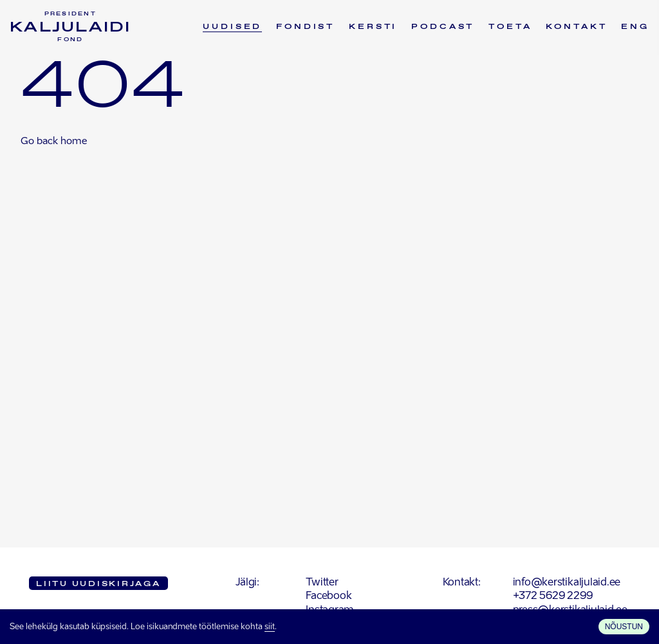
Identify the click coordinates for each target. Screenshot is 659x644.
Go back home (54, 141)
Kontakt (576, 27)
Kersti (373, 27)
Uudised (232, 27)
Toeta (510, 27)
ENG (635, 27)
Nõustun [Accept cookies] (624, 627)
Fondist (305, 27)
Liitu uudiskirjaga (98, 584)
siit (270, 627)
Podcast (443, 27)
